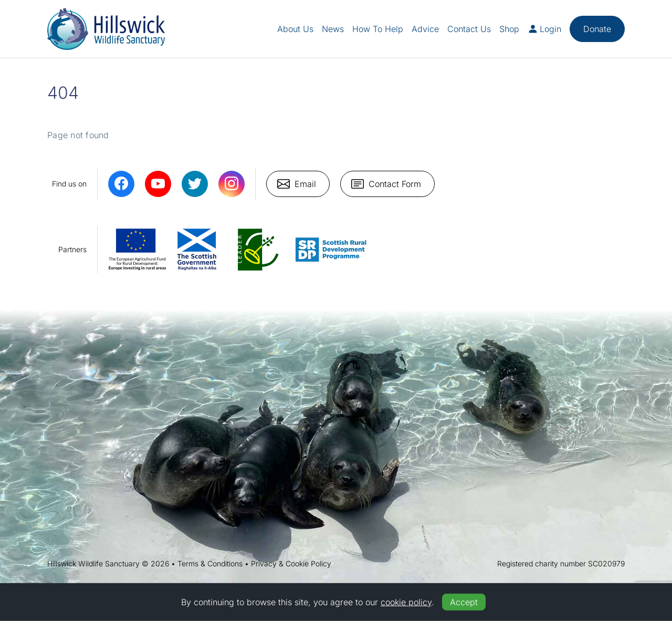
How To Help (378, 29)
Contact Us (469, 29)
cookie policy (406, 602)
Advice (425, 29)
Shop (509, 29)
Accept (464, 602)
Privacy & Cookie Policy (291, 563)
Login (544, 29)
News (333, 29)
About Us (295, 29)
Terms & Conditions (210, 563)
